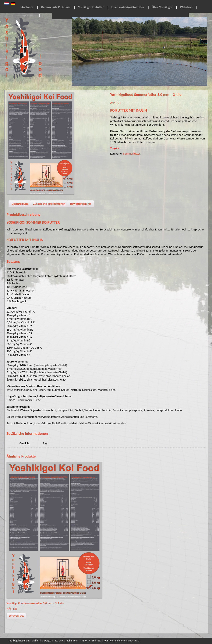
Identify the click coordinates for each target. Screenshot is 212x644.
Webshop (186, 7)
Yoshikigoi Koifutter (91, 7)
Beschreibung (20, 204)
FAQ (137, 641)
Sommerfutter (132, 154)
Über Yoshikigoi (162, 7)
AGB (106, 641)
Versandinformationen (122, 641)
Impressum (28, 15)
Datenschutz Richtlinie (56, 7)
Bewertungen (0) (80, 204)
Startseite (27, 7)
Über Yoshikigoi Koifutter (128, 7)
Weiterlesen (16, 616)
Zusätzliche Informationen (49, 204)
